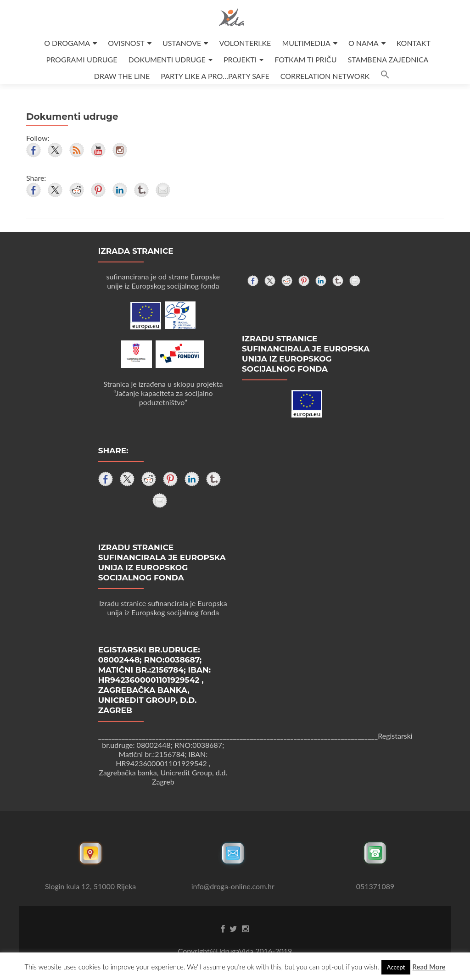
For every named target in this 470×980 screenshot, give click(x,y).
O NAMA (364, 43)
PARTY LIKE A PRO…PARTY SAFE (215, 76)
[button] (385, 76)
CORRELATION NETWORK (325, 76)
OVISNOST (126, 43)
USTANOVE (182, 43)
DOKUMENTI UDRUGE (167, 59)
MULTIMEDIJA (306, 43)
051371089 (375, 886)
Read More (429, 967)
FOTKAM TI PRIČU (305, 59)
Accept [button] (396, 967)
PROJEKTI (240, 59)
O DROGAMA (67, 43)
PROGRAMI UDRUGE (82, 59)
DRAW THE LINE (122, 76)
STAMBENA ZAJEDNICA (388, 59)
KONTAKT (414, 43)
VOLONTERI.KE (245, 43)
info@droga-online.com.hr (233, 886)
